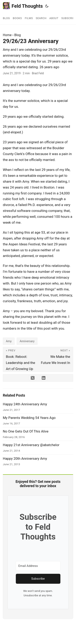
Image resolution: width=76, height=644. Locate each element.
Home (7, 35)
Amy (9, 341)
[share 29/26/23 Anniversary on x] (33, 378)
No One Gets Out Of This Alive (26, 431)
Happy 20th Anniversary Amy (25, 458)
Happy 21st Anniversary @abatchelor (31, 445)
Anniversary (27, 341)
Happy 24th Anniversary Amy (25, 404)
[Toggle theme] (47, 6)
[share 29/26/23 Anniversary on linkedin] (44, 378)
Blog (18, 35)
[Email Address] (38, 566)
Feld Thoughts (23, 6)
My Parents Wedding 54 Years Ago (29, 418)
